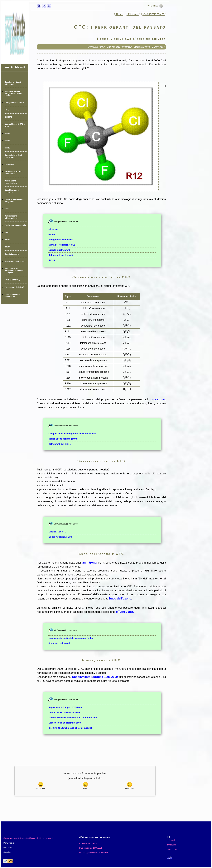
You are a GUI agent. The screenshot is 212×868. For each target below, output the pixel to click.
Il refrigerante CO (12, 280)
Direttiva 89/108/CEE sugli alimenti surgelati (70, 728)
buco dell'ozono (120, 598)
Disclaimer (8, 848)
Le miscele (9, 164)
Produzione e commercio (15, 225)
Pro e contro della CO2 (14, 287)
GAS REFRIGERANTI (15, 67)
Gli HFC (8, 133)
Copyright (7, 852)
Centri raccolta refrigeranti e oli (11, 217)
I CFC (7, 110)
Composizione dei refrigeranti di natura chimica (13, 93)
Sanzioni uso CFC (57, 532)
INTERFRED (153, 6)
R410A (7, 240)
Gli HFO (8, 141)
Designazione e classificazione (11, 182)
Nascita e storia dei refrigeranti (13, 83)
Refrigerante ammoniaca (61, 240)
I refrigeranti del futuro (14, 103)
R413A (7, 247)
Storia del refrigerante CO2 (62, 245)
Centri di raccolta (12, 254)
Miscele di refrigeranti (59, 250)
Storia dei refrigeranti (59, 643)
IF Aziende (133, 14)
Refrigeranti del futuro (60, 444)
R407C (7, 232)
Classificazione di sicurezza (12, 191)
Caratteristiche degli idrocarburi (13, 156)
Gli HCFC (8, 117)
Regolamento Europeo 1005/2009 (95, 677)
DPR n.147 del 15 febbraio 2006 (64, 712)
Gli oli (7, 209)
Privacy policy (9, 843)
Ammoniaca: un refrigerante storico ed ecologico (14, 271)
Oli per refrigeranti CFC (60, 537)
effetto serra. (125, 612)
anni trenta (90, 563)
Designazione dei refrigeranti (63, 439)
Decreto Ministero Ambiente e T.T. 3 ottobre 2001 (73, 718)
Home (119, 14)
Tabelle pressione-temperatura (12, 296)
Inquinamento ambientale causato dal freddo (71, 638)
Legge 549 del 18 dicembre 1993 (65, 723)
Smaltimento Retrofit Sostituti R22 (13, 173)
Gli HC (7, 148)
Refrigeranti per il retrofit (15, 261)
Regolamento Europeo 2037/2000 (65, 707)
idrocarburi (157, 399)
